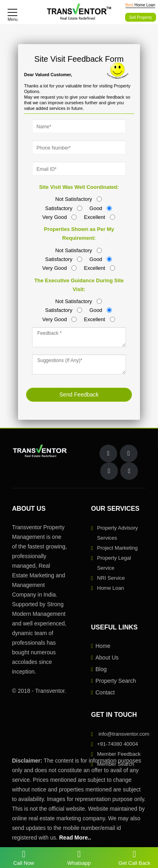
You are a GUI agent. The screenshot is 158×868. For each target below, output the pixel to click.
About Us (107, 658)
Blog (101, 669)
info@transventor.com (124, 734)
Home (103, 646)
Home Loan (110, 588)
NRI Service (111, 578)
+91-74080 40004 (117, 744)
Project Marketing (117, 548)
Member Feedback (119, 754)
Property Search (116, 681)
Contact (105, 692)
